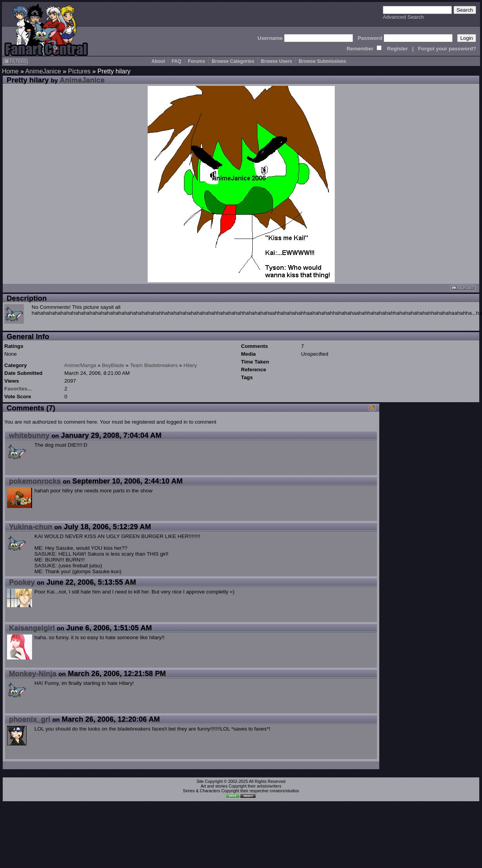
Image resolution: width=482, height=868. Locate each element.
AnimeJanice (43, 71)
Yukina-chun (31, 527)
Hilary (190, 365)
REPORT (463, 288)
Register (397, 49)
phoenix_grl (30, 719)
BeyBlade (113, 365)
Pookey (22, 582)
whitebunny (29, 435)
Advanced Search (403, 17)
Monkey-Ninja (33, 673)
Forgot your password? (447, 49)
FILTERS (15, 61)
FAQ (176, 61)
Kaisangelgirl (32, 628)
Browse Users (277, 61)
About (158, 61)
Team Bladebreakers (154, 365)
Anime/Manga (80, 365)
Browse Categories (233, 61)
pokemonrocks (35, 481)
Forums (196, 61)
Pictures (79, 71)
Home (10, 71)
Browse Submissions (322, 61)
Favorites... (18, 389)
